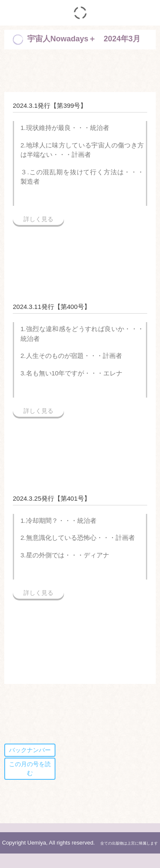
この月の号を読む (30, 769)
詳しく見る (38, 219)
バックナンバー (30, 750)
